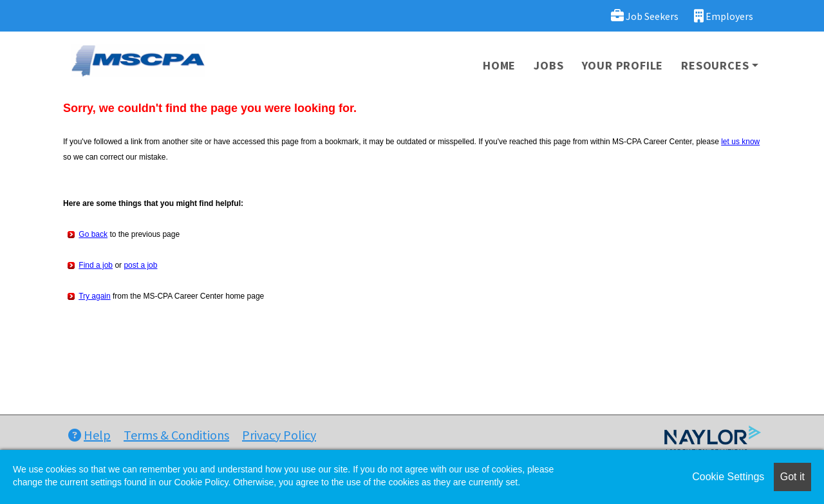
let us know (740, 142)
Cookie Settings (728, 477)
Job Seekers (645, 16)
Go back (93, 234)
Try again (95, 296)
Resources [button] (715, 65)
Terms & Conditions (176, 435)
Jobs (548, 65)
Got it (792, 477)
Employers (724, 16)
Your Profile (623, 65)
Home (499, 65)
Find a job (96, 265)
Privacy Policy (279, 435)
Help (89, 435)
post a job (140, 265)
